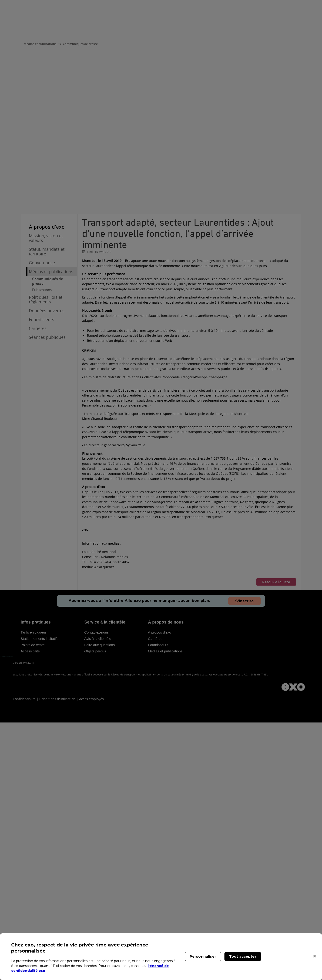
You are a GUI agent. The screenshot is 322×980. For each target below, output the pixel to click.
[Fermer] (315, 956)
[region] (161, 957)
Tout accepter (243, 956)
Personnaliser (203, 956)
